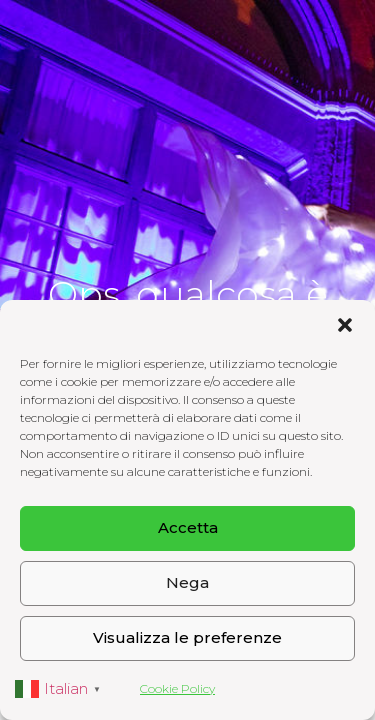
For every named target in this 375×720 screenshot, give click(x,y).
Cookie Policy (177, 688)
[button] (345, 325)
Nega (187, 582)
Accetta (188, 527)
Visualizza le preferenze (187, 637)
